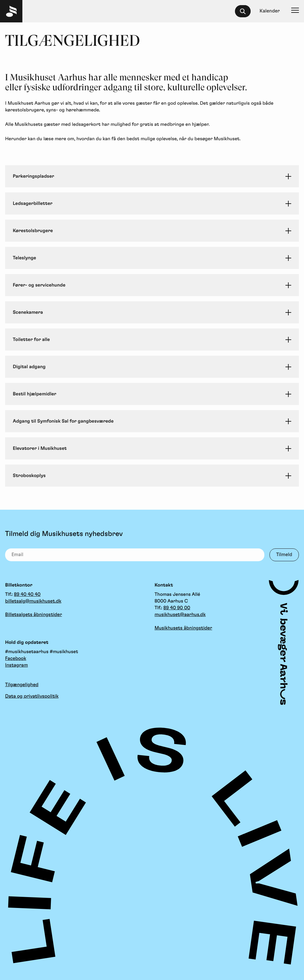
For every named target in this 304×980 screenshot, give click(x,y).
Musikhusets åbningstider (183, 628)
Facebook (16, 658)
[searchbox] (246, 11)
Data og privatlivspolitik (32, 696)
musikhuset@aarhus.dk (180, 615)
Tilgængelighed (22, 685)
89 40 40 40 (27, 594)
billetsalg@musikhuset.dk (33, 601)
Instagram (16, 665)
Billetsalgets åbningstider (34, 615)
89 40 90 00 (177, 608)
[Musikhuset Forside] (11, 11)
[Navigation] (295, 11)
